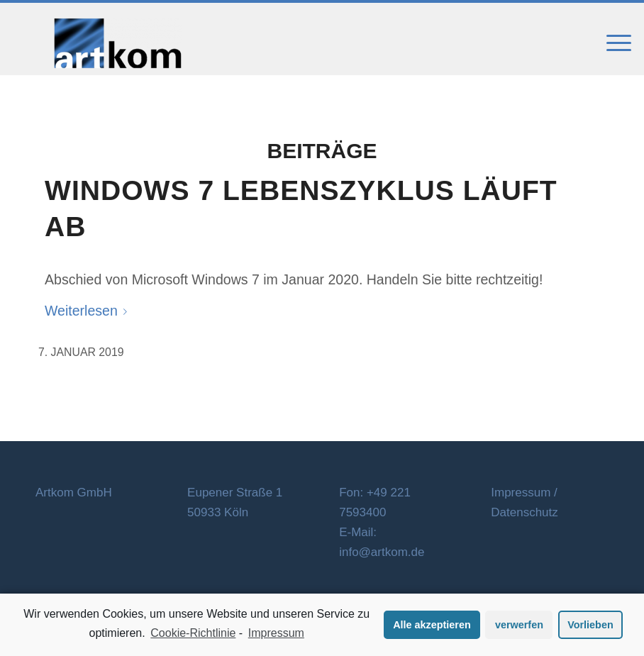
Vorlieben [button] (590, 625)
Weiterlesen (89, 311)
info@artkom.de (382, 552)
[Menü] (612, 43)
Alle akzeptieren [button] (432, 625)
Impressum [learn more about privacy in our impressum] (276, 633)
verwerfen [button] (519, 625)
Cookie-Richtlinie (193, 633)
